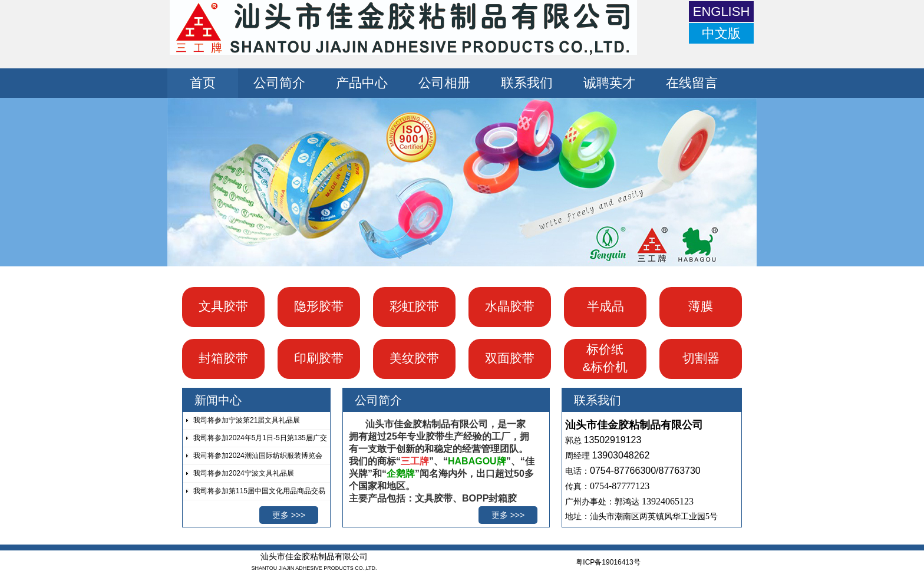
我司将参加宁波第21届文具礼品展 (247, 420)
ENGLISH (722, 11)
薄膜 (701, 306)
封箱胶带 (223, 358)
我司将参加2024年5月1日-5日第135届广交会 (255, 440)
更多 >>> (289, 515)
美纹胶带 (414, 358)
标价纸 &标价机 (605, 358)
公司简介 (279, 83)
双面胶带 (510, 358)
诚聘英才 (609, 83)
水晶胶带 (510, 306)
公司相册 (444, 83)
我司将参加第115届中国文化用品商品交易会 (254, 493)
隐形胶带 (319, 306)
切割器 (701, 358)
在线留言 (692, 83)
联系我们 (527, 83)
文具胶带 (223, 306)
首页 (203, 83)
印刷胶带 (319, 358)
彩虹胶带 (414, 306)
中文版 (721, 33)
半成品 (605, 306)
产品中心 (362, 83)
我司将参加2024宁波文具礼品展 (244, 473)
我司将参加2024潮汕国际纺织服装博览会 (258, 456)
